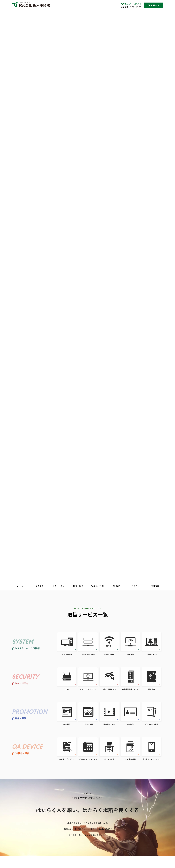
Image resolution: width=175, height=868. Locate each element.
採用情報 (155, 586)
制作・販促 (78, 586)
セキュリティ (59, 586)
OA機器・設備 (97, 586)
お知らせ (136, 586)
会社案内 (116, 586)
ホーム (20, 586)
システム (39, 586)
